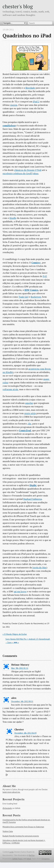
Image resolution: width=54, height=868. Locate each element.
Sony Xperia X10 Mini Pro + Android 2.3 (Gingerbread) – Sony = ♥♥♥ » (28, 641)
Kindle (13, 218)
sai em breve (20, 591)
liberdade (30, 88)
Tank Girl (23, 297)
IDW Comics (31, 290)
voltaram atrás (10, 389)
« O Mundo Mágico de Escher (15, 634)
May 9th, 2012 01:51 (20, 668)
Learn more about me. (11, 792)
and (25, 859)
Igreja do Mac (39, 567)
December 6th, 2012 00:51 (22, 701)
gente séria (30, 413)
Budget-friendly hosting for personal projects (21, 836)
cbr (29, 424)
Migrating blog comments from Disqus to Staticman (23, 827)
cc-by (11, 852)
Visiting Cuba (8, 831)
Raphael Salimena (33, 499)
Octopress (46, 859)
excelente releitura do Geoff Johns (20, 173)
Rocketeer (36, 297)
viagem (14, 105)
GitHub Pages (17, 859)
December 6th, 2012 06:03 (25, 733)
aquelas (29, 403)
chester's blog (18, 6)
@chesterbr (7, 808)
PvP (45, 276)
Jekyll (29, 859)
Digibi (33, 485)
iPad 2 (36, 102)
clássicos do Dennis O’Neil (28, 170)
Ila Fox (32, 855)
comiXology (9, 125)
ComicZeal (25, 430)
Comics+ (36, 263)
